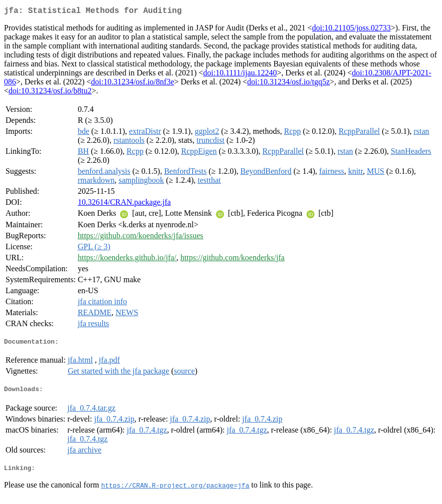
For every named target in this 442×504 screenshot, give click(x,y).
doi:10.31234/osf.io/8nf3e (132, 84)
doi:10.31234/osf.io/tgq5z (288, 84)
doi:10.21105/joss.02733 (351, 30)
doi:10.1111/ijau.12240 (240, 75)
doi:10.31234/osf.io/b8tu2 (50, 93)
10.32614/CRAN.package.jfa (124, 204)
